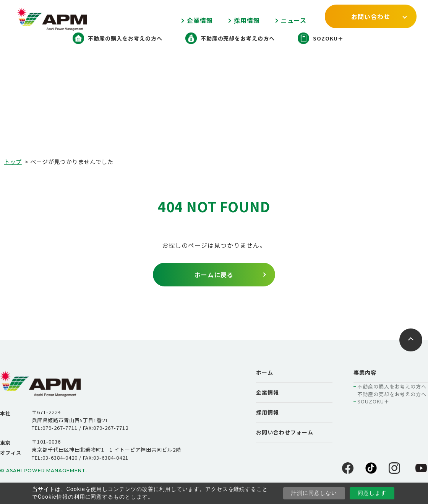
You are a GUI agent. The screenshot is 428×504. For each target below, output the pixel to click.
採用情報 (247, 20)
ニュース (294, 20)
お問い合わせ (371, 16)
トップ (13, 162)
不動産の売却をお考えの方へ (392, 394)
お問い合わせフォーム (285, 432)
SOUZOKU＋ (373, 401)
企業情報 (200, 20)
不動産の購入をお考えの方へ (392, 386)
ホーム (265, 372)
